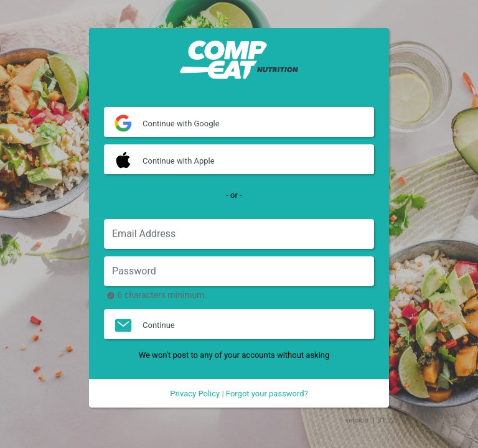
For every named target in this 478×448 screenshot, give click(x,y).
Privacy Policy (195, 394)
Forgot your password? (267, 394)
